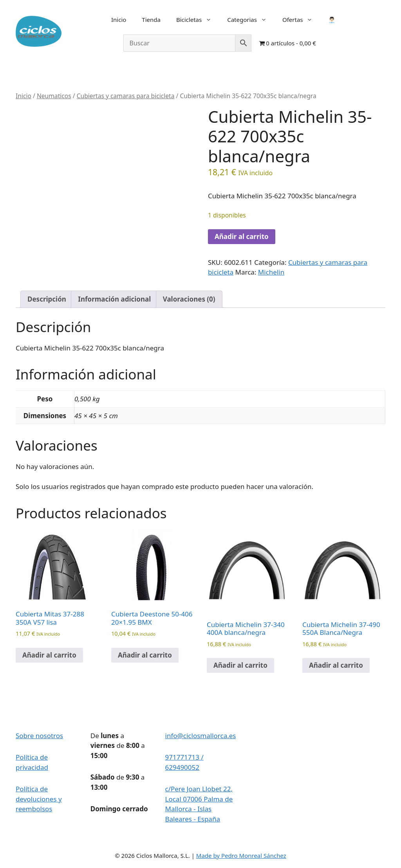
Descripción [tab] (47, 299)
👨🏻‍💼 (332, 20)
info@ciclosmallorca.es (201, 736)
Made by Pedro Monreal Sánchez (241, 855)
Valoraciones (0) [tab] (189, 299)
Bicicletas (198, 20)
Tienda (151, 20)
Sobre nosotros (39, 736)
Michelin (271, 272)
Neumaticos (54, 96)
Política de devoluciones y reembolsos (39, 799)
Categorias (251, 20)
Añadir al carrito (242, 236)
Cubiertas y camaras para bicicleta (126, 96)
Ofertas (302, 20)
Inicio (119, 20)
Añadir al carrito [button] (49, 655)
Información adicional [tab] (114, 299)
